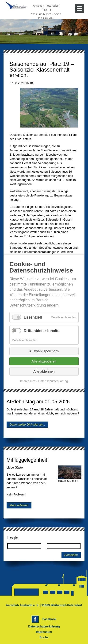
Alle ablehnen (44, 372)
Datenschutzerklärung (44, 626)
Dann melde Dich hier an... (27, 424)
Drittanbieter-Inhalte (42, 331)
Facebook (50, 619)
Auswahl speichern (44, 351)
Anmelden (71, 555)
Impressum (44, 632)
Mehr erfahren (19, 505)
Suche (44, 637)
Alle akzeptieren (44, 361)
